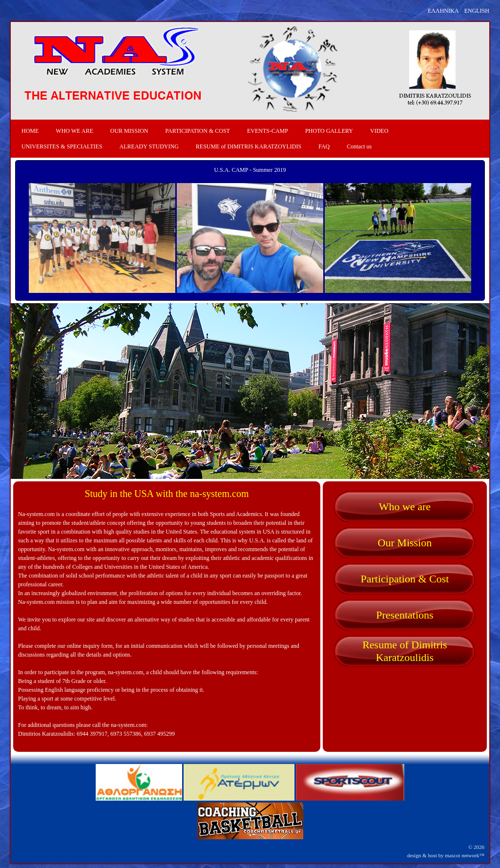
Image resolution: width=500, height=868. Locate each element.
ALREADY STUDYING (149, 146)
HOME (30, 131)
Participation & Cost (405, 579)
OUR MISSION (129, 131)
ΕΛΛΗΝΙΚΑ (443, 11)
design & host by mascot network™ (446, 855)
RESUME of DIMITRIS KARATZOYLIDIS (249, 146)
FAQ (324, 146)
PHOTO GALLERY (329, 131)
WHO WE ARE (74, 131)
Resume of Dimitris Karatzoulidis (405, 651)
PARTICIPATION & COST (197, 131)
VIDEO (379, 131)
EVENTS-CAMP (268, 131)
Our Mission (405, 543)
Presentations (405, 615)
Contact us (359, 146)
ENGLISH (477, 11)
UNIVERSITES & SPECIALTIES (62, 146)
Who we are (405, 506)
